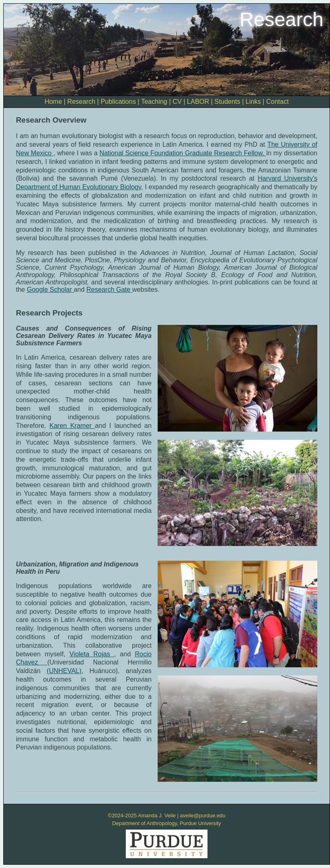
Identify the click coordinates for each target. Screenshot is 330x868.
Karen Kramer (72, 426)
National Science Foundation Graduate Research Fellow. (183, 153)
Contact (278, 102)
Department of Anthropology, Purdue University (167, 823)
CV (177, 102)
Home (53, 102)
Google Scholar (50, 290)
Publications (118, 102)
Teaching (154, 102)
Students (227, 102)
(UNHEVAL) (64, 671)
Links (253, 102)
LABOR (198, 102)
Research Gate (109, 290)
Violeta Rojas (92, 654)
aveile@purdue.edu (203, 815)
